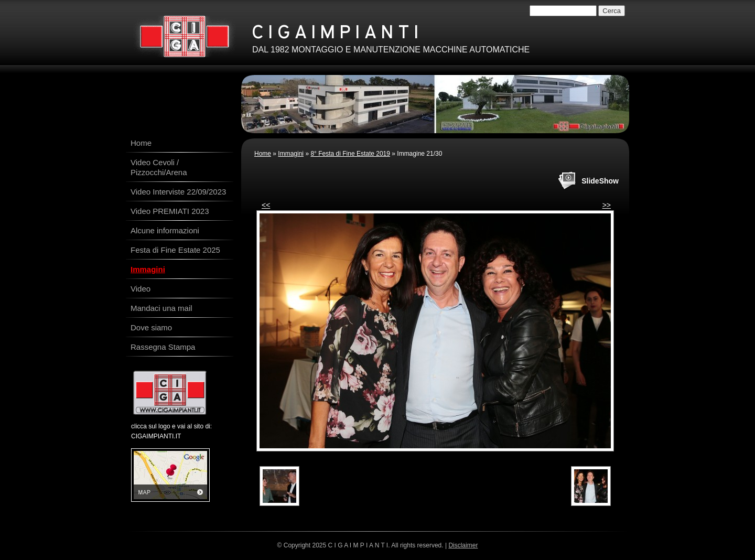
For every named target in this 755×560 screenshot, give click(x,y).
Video (141, 289)
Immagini (291, 154)
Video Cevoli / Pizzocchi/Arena (159, 167)
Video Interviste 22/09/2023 (178, 192)
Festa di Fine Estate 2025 (175, 250)
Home (263, 154)
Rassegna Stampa (163, 347)
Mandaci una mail (161, 308)
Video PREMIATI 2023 (170, 211)
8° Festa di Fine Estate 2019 (350, 154)
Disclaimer (463, 545)
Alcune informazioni (165, 230)
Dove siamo (151, 327)
